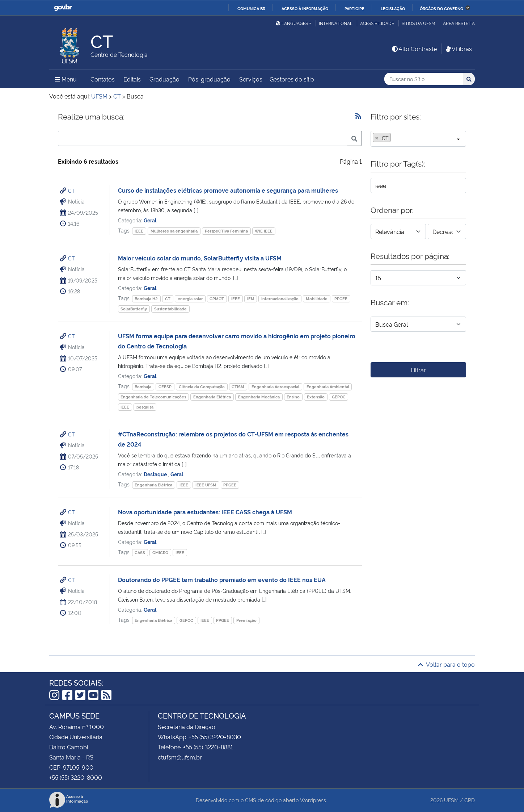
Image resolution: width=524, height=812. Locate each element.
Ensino (293, 397)
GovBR (63, 8)
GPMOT (217, 299)
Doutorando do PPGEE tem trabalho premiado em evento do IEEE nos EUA (222, 579)
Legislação (393, 8)
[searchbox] (395, 138)
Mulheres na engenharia (174, 231)
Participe (354, 8)
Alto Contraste (414, 49)
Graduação (164, 79)
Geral (150, 220)
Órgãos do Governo (441, 8)
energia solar (190, 299)
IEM (251, 299)
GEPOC (339, 397)
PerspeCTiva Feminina (226, 231)
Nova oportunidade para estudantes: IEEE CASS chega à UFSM (205, 512)
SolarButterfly (134, 309)
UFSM (451, 800)
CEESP (165, 387)
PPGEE (341, 299)
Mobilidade (317, 299)
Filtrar (418, 370)
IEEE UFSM (206, 485)
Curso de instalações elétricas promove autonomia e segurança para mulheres (228, 190)
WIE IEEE (264, 231)
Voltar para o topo (446, 664)
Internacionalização (280, 299)
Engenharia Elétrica (212, 397)
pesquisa (145, 407)
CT (71, 190)
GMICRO (160, 553)
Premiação (246, 620)
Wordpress (313, 800)
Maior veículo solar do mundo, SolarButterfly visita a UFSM (200, 258)
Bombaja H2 (146, 299)
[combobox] (418, 139)
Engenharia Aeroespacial (275, 387)
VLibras (458, 49)
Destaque (156, 474)
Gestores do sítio (292, 79)
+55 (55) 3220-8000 (76, 777)
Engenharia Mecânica (259, 397)
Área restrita (459, 23)
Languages (292, 23)
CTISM (238, 387)
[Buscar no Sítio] (424, 79)
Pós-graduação (209, 79)
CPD (470, 800)
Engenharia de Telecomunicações (153, 397)
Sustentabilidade (170, 309)
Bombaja (143, 387)
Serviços (251, 79)
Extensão (316, 397)
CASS (140, 553)
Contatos (103, 79)
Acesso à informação (305, 8)
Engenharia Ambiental (328, 387)
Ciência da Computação (202, 387)
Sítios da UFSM (419, 23)
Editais (132, 79)
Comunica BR (251, 8)
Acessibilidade (377, 23)
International (336, 23)
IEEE (139, 231)
